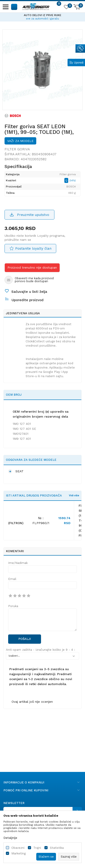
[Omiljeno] (66, 8)
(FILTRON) (16, 523)
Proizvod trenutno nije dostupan (32, 267)
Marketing (18, 853)
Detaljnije (10, 838)
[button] (14, 7)
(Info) (73, 181)
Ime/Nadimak (18, 563)
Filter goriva (17, 149)
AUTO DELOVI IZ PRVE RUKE (42, 15)
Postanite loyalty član (33, 248)
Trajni (37, 848)
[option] (42, 16)
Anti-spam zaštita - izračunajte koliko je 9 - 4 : (40, 650)
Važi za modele (20, 141)
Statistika (57, 848)
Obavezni (18, 848)
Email (12, 579)
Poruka (13, 606)
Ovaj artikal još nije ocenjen (32, 702)
